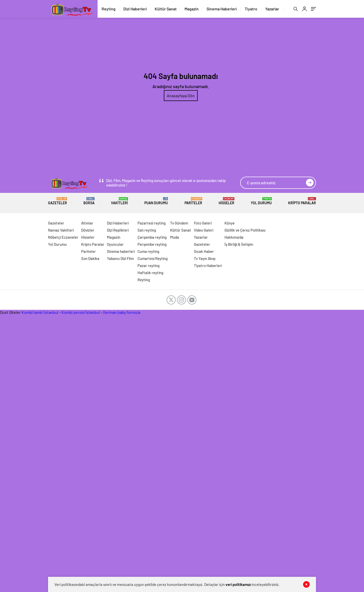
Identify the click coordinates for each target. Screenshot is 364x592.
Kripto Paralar (302, 201)
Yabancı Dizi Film (120, 258)
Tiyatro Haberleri (208, 266)
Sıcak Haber (204, 251)
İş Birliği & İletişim (239, 244)
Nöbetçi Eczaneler (63, 237)
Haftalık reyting (150, 273)
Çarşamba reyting (152, 237)
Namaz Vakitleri (61, 230)
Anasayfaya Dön (181, 96)
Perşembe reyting (152, 244)
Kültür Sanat (166, 9)
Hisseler (226, 201)
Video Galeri (204, 230)
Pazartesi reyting (152, 223)
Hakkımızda (234, 237)
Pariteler (193, 201)
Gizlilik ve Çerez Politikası (245, 230)
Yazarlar (272, 9)
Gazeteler (58, 201)
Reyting (109, 9)
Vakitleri (119, 201)
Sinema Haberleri (222, 9)
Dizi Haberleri (135, 9)
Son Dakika (90, 258)
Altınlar (87, 223)
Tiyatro (251, 9)
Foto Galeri (203, 223)
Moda (175, 237)
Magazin (192, 9)
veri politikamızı (238, 584)
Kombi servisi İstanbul (81, 312)
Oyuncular (115, 244)
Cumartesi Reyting (153, 258)
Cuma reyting (148, 251)
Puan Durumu (156, 201)
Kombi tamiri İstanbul (40, 312)
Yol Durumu (261, 201)
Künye (230, 223)
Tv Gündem (179, 223)
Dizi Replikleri (118, 230)
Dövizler (88, 230)
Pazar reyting (149, 266)
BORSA (89, 201)
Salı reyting (147, 230)
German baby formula (122, 312)
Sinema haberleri (121, 251)
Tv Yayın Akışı (205, 258)
